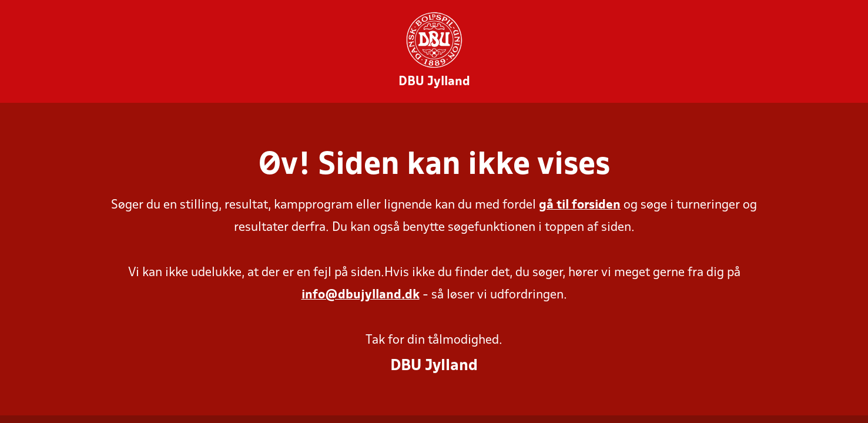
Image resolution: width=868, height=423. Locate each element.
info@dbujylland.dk (361, 295)
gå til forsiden (580, 205)
